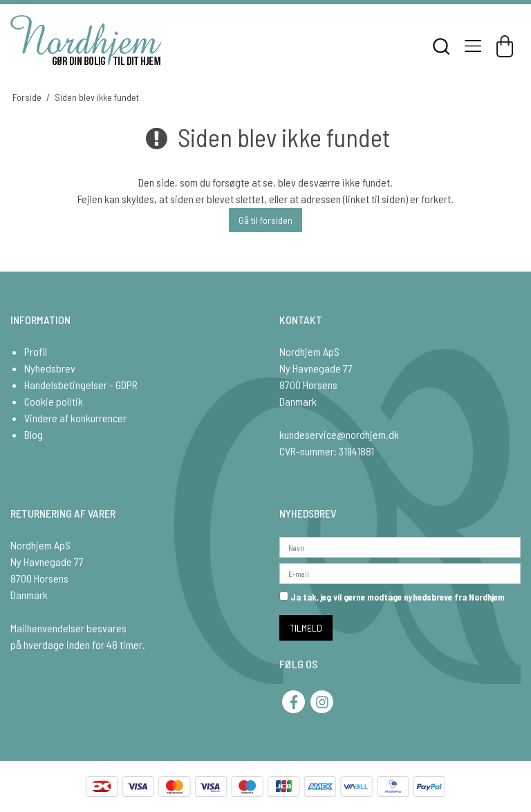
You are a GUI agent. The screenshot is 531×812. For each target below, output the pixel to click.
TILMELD (306, 628)
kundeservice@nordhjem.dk (339, 434)
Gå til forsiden (265, 220)
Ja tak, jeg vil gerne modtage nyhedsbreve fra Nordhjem (392, 597)
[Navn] (400, 546)
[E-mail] (400, 572)
